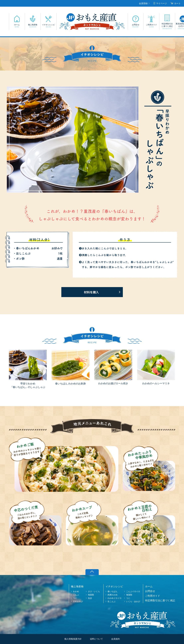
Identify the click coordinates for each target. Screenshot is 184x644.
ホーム (17, 26)
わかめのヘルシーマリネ (156, 383)
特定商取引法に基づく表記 (167, 26)
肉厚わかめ (113, 595)
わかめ (76, 591)
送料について (96, 639)
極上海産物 (33, 26)
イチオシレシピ (49, 26)
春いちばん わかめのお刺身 (70, 384)
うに (75, 598)
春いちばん (113, 591)
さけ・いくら (94, 591)
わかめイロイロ (115, 598)
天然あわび (78, 601)
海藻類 (91, 595)
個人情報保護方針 (73, 639)
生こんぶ (112, 601)
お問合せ (136, 26)
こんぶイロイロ (133, 591)
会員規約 (116, 639)
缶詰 (90, 598)
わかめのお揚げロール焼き (113, 383)
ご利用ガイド (151, 26)
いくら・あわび (133, 601)
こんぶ (76, 595)
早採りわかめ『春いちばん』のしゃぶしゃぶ (28, 385)
